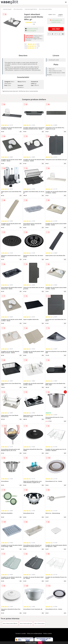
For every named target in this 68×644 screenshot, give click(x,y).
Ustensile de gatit (7, 9)
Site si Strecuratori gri (26, 624)
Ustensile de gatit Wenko (31, 9)
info (21, 131)
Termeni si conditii (21, 633)
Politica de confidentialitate (35, 633)
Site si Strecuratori (18, 9)
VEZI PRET (56, 29)
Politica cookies (48, 633)
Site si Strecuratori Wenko (45, 9)
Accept (40, 643)
